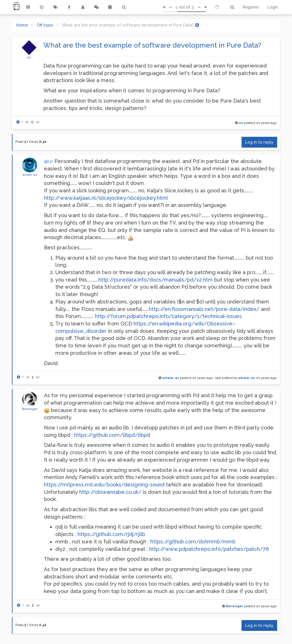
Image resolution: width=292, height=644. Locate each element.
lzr (29, 57)
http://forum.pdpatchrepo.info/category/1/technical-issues (168, 316)
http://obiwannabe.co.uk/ (110, 492)
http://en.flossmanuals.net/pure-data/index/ (204, 309)
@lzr (48, 161)
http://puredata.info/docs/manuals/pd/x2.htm (156, 280)
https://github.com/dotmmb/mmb (193, 542)
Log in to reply (259, 142)
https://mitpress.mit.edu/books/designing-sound (104, 485)
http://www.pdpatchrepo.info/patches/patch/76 (209, 549)
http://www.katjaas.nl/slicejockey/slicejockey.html (106, 198)
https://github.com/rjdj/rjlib (111, 534)
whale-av (30, 175)
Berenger (30, 409)
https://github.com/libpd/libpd (112, 435)
